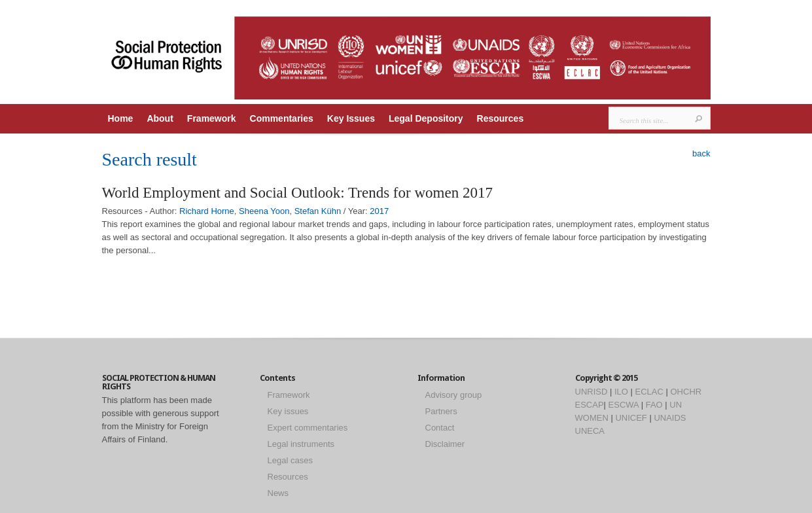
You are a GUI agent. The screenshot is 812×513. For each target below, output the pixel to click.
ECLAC (649, 392)
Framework (212, 118)
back (701, 153)
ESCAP (590, 405)
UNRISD (591, 392)
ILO (621, 392)
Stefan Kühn (318, 211)
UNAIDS (670, 418)
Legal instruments (301, 444)
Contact (440, 428)
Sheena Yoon (264, 211)
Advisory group (454, 395)
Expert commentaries (308, 428)
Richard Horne (207, 211)
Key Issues (351, 118)
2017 (379, 211)
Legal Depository (426, 118)
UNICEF (631, 418)
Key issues (288, 411)
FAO (654, 405)
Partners (441, 411)
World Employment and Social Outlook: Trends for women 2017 (297, 193)
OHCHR (686, 392)
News (278, 493)
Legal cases (290, 460)
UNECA (590, 431)
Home (121, 118)
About (160, 118)
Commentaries (282, 118)
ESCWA (624, 405)
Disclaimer (445, 444)
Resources (501, 118)
